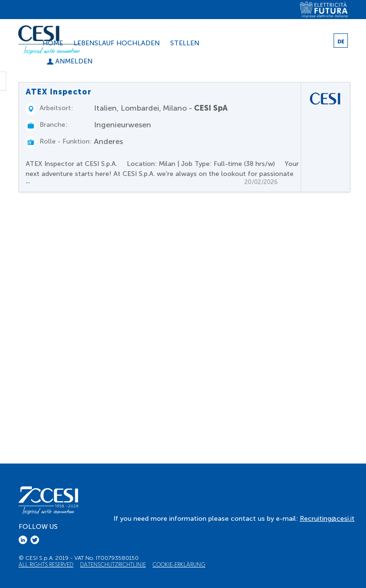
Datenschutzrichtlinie (113, 564)
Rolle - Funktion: (66, 141)
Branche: (53, 125)
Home (53, 43)
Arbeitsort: (56, 108)
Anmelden (70, 61)
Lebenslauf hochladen (117, 43)
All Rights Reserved (46, 564)
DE (341, 42)
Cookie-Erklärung (179, 564)
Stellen (185, 43)
